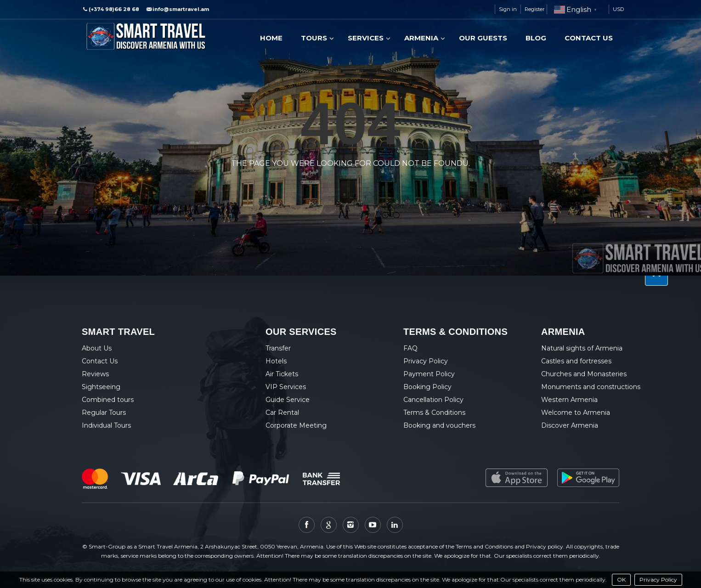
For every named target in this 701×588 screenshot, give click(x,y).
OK (621, 580)
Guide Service (288, 400)
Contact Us (100, 361)
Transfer (278, 348)
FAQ (410, 348)
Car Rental (282, 413)
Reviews (95, 374)
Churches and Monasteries (584, 374)
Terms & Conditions (434, 413)
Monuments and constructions (591, 387)
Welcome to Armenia (576, 413)
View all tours (387, 185)
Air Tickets (282, 374)
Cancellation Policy (433, 400)
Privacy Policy (658, 580)
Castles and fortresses (576, 361)
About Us (97, 348)
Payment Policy (429, 374)
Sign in (508, 9)
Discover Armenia (570, 425)
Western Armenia (569, 400)
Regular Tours (104, 413)
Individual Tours (106, 425)
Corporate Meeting (296, 425)
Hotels (276, 361)
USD (618, 9)
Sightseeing (101, 387)
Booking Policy (427, 387)
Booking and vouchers (439, 425)
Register (534, 9)
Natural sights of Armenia (582, 348)
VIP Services (286, 387)
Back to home (312, 185)
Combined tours (108, 400)
